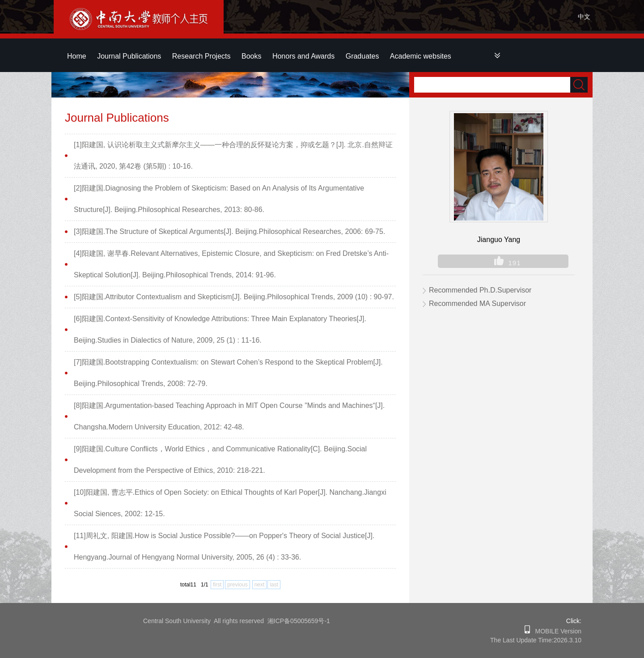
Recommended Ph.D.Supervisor (480, 290)
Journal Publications (129, 56)
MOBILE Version (556, 631)
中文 (584, 17)
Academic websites (421, 56)
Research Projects (201, 56)
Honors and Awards (303, 56)
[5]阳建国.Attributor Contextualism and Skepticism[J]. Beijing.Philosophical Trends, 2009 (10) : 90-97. (234, 297)
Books (251, 56)
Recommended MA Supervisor (477, 304)
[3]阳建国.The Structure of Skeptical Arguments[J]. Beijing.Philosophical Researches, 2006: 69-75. (229, 231)
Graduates (362, 56)
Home (77, 56)
